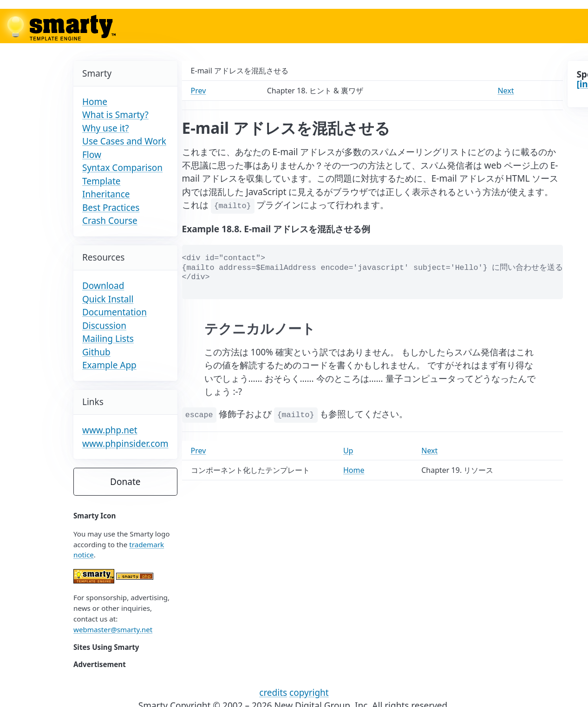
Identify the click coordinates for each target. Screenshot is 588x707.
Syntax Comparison (122, 168)
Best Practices (111, 208)
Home (95, 102)
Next (506, 91)
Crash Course (110, 221)
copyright (309, 693)
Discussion (104, 326)
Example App (109, 365)
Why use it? (106, 128)
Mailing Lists (108, 339)
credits (273, 693)
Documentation (114, 312)
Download (103, 286)
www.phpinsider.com (125, 444)
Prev (199, 91)
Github (96, 352)
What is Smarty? (115, 115)
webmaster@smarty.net (113, 629)
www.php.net (110, 430)
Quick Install (108, 299)
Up (348, 451)
